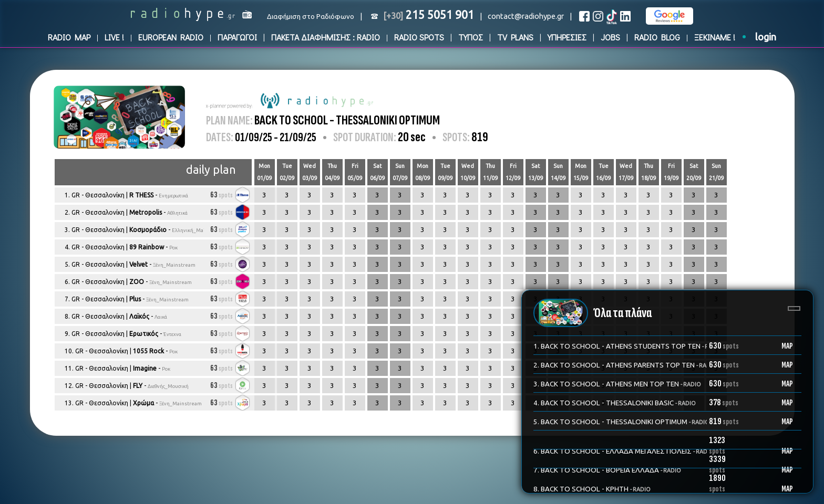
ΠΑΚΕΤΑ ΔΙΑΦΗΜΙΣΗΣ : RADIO (326, 37)
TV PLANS (515, 37)
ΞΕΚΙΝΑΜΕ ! (715, 37)
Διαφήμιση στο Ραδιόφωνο (311, 17)
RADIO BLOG (657, 37)
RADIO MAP (69, 37)
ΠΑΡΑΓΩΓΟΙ (237, 37)
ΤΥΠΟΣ (471, 37)
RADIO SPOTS (419, 37)
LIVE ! (114, 37)
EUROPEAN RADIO (171, 37)
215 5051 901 (429, 15)
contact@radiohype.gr (526, 16)
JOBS (610, 37)
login (766, 37)
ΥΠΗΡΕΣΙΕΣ (567, 37)
